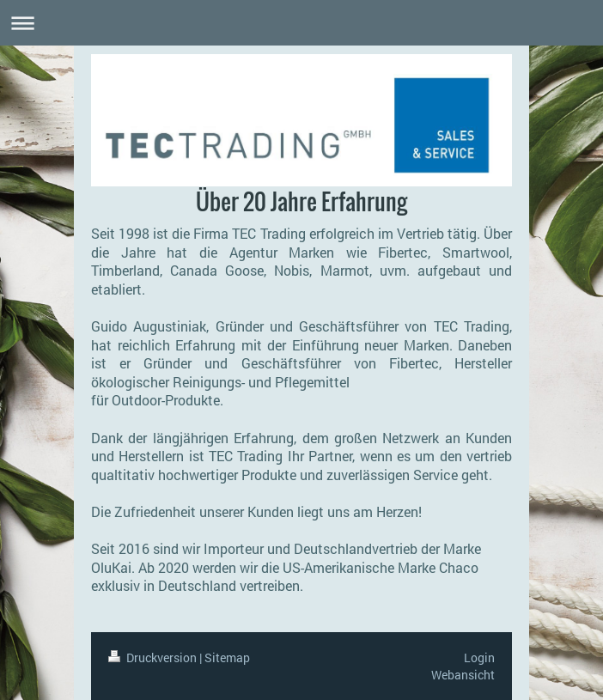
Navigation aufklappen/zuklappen (301, 23)
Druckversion (154, 657)
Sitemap (227, 657)
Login (479, 657)
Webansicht (463, 675)
